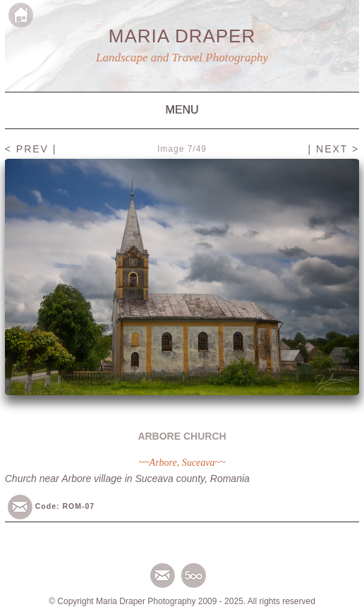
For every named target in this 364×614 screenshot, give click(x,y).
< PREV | (31, 149)
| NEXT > (334, 149)
